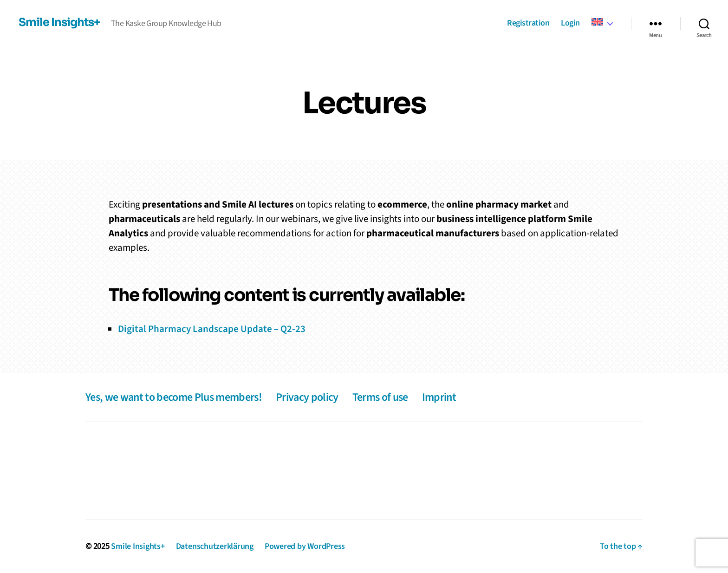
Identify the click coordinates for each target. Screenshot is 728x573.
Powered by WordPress (305, 546)
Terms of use (380, 397)
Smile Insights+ (59, 23)
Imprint (439, 397)
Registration (528, 23)
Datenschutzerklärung (215, 546)
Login (570, 23)
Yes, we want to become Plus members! (174, 397)
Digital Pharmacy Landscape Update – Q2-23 (212, 329)
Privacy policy (307, 397)
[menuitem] (602, 22)
